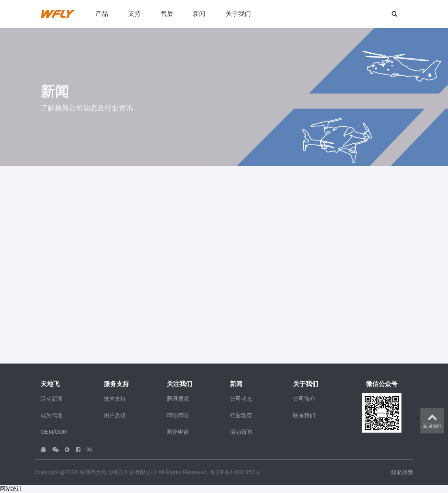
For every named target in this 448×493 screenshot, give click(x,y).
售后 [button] (167, 14)
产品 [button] (102, 14)
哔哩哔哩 (178, 415)
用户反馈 (115, 415)
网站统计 (11, 489)
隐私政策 (402, 472)
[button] (371, 14)
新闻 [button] (199, 14)
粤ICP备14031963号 (235, 472)
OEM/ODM (54, 432)
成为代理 (52, 415)
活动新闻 (52, 399)
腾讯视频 (178, 399)
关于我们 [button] (238, 14)
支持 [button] (134, 14)
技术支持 (115, 399)
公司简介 (304, 399)
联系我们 (304, 415)
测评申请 (178, 432)
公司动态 (241, 399)
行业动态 (241, 415)
